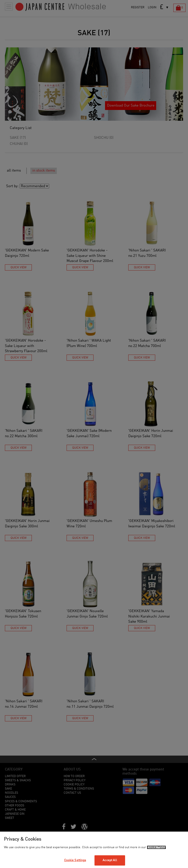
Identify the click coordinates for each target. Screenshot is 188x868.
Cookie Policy (156, 847)
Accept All (110, 860)
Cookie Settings (75, 860)
